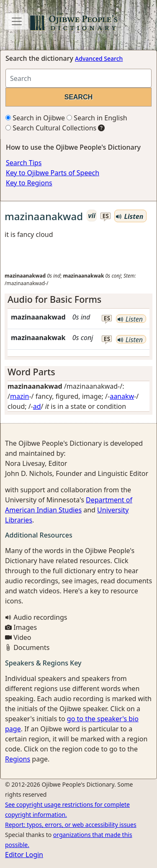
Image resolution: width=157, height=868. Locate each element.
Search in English (97, 118)
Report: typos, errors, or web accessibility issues (71, 825)
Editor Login (24, 855)
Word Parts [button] (31, 372)
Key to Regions (29, 183)
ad (37, 406)
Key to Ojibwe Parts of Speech (53, 173)
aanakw (122, 396)
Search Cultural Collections (51, 128)
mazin (19, 396)
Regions (18, 759)
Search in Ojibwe (35, 118)
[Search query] (78, 78)
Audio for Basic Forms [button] (54, 299)
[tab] (78, 299)
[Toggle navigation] (17, 21)
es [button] (106, 216)
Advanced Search (99, 58)
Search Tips (24, 163)
